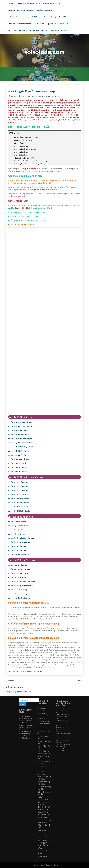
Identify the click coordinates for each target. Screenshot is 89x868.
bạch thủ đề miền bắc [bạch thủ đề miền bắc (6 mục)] (43, 757)
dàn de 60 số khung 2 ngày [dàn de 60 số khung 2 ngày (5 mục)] (44, 820)
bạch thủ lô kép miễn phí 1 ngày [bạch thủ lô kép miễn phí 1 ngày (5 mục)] (44, 742)
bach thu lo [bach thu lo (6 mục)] (41, 711)
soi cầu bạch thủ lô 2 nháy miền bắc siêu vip (26, 727)
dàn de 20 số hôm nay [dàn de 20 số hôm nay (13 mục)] (44, 794)
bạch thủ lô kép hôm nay (16, 30)
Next (80, 681)
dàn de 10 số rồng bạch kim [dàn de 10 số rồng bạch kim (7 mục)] (44, 788)
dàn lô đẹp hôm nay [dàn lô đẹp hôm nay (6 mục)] (44, 841)
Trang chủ (11, 3)
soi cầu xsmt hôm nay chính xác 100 (53, 17)
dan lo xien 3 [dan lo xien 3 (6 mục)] (41, 771)
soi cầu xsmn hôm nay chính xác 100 (20, 10)
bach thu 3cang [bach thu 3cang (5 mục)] (41, 708)
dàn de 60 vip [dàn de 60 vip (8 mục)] (43, 822)
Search (23, 704)
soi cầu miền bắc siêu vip (27, 3)
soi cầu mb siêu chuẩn (45, 10)
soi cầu (58, 731)
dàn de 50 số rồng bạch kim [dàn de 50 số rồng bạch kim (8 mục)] (44, 813)
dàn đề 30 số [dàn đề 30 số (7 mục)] (42, 843)
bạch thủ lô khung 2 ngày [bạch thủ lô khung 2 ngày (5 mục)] (44, 729)
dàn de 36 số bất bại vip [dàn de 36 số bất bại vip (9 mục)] (44, 808)
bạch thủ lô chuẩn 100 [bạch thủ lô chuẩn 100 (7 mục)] (44, 725)
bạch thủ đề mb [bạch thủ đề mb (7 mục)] (43, 751)
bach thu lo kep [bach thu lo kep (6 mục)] (42, 713)
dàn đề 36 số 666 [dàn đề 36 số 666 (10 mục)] (44, 847)
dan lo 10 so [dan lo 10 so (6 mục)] (41, 769)
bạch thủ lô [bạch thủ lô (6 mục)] (41, 719)
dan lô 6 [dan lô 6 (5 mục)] (45, 774)
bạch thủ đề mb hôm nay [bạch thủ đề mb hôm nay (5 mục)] (44, 754)
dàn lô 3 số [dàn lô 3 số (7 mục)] (42, 835)
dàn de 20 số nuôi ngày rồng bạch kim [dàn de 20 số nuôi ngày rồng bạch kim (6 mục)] (44, 801)
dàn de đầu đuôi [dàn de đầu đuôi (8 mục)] (42, 831)
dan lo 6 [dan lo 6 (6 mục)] (48, 764)
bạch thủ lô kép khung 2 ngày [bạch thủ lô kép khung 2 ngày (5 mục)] (44, 737)
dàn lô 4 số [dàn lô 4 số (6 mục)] (41, 838)
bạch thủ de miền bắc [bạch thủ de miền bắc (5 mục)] (43, 716)
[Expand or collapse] (78, 133)
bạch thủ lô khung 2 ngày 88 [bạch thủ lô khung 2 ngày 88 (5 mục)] (44, 732)
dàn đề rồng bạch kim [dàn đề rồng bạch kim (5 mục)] (43, 851)
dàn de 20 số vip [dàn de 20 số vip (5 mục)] (41, 805)
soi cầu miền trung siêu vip (49, 3)
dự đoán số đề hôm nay (37, 30)
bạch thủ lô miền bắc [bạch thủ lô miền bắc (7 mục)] (44, 747)
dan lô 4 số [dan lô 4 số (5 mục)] (40, 774)
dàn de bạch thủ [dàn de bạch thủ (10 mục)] (44, 826)
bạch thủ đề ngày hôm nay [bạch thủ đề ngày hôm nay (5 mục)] (44, 761)
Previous (11, 681)
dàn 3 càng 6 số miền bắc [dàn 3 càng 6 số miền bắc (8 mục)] (44, 778)
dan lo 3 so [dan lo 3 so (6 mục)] (41, 764)
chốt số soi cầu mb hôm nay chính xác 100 (22, 17)
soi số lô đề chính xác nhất (52, 96)
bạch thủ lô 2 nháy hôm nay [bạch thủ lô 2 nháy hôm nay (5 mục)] (44, 721)
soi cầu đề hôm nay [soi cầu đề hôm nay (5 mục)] (42, 856)
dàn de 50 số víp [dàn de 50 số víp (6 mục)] (43, 817)
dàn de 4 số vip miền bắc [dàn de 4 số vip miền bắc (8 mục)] (44, 783)
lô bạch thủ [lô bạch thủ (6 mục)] (41, 853)
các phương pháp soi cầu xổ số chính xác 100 (53, 24)
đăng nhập (16, 692)
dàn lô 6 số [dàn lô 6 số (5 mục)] (48, 838)
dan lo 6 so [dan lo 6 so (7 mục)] (42, 766)
